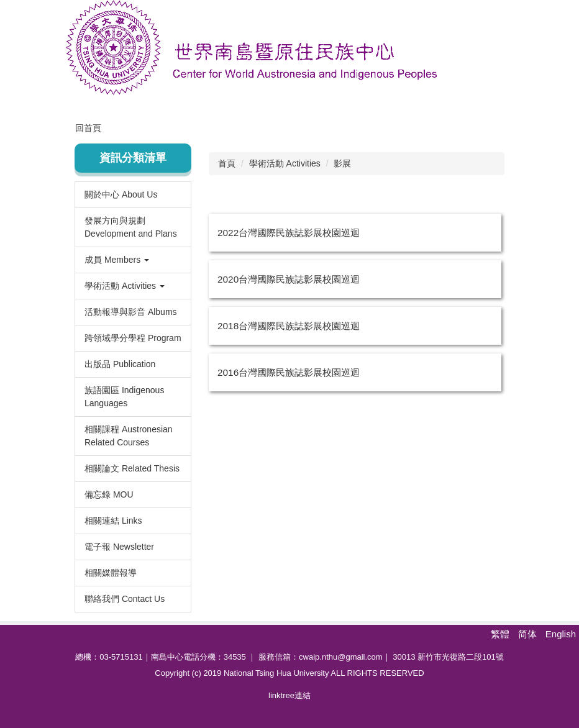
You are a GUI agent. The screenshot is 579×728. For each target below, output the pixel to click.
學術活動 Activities (285, 163)
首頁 (227, 163)
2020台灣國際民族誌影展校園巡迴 (289, 279)
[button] (133, 260)
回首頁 (88, 128)
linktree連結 (289, 695)
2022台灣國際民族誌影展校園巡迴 (289, 233)
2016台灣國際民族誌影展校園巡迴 (289, 372)
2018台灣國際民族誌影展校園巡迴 (289, 326)
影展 (342, 163)
